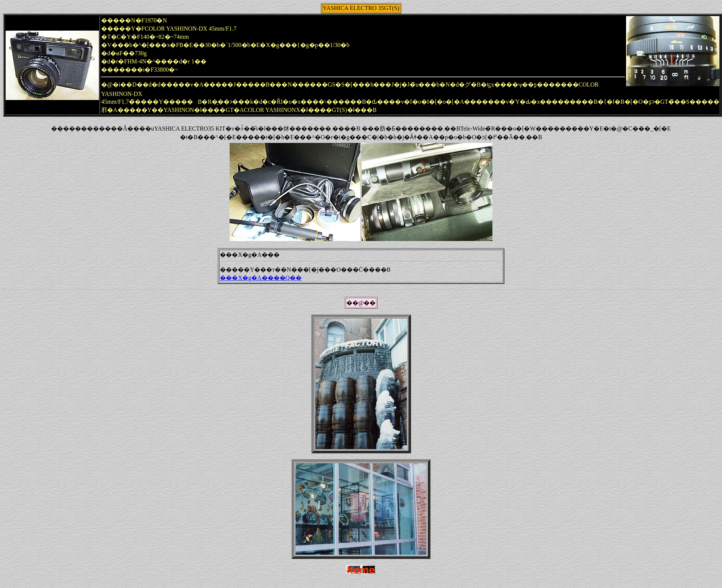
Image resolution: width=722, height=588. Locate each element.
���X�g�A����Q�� (261, 278)
